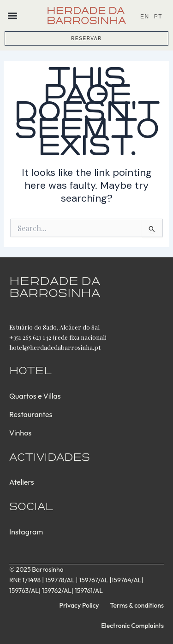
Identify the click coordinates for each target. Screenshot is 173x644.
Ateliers (21, 482)
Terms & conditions (137, 605)
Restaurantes (31, 414)
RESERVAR (86, 38)
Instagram (26, 532)
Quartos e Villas (35, 396)
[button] (12, 15)
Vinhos (20, 433)
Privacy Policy (79, 605)
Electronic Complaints (132, 626)
